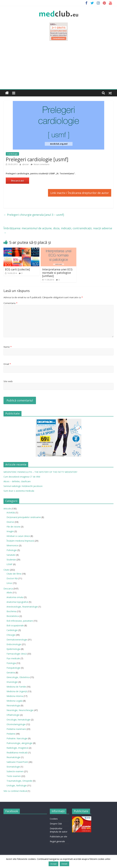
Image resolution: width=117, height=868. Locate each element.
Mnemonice (12, 545)
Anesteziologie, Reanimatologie (22, 607)
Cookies (54, 819)
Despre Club (56, 824)
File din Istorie (13, 527)
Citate (6, 570)
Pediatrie (11, 734)
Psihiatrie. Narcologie (17, 738)
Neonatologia (13, 705)
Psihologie (12, 550)
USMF (10, 564)
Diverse (10, 522)
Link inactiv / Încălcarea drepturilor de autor (80, 193)
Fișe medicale (13, 658)
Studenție (11, 560)
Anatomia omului (15, 597)
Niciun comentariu (40, 164)
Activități (11, 512)
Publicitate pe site (58, 836)
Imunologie (12, 682)
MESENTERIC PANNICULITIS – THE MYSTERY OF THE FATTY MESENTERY (40, 472)
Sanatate (11, 555)
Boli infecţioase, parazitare (20, 621)
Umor (9, 583)
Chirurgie (11, 635)
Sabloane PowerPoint (17, 762)
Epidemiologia (13, 649)
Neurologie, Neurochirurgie (20, 710)
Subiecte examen (15, 771)
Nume (8, 347)
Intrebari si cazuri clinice (18, 536)
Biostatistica (13, 616)
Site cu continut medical (15, 791)
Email (7, 364)
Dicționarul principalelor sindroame (24, 517)
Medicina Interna (15, 696)
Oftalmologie (13, 715)
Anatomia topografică (17, 602)
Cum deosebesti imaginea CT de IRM (22, 477)
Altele (9, 593)
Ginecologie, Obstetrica (18, 677)
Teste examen (14, 776)
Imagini (10, 531)
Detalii (64, 864)
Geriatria (11, 673)
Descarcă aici (17, 181)
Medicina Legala (15, 701)
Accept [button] (53, 864)
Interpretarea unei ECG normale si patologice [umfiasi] (57, 273)
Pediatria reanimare (16, 729)
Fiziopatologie (13, 668)
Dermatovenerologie (17, 640)
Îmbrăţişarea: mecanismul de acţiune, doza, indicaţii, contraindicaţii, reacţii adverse (58, 230)
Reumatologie (13, 757)
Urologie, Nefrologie (17, 785)
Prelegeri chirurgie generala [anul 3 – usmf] (34, 215)
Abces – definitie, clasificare (17, 481)
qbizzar (26, 164)
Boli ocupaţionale (15, 625)
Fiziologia (11, 663)
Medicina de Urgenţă (17, 691)
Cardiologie (12, 154)
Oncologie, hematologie (18, 720)
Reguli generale (57, 841)
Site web (8, 381)
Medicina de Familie (16, 687)
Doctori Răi (12, 578)
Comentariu (10, 303)
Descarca (8, 589)
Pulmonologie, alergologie (19, 743)
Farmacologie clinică (17, 654)
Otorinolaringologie (16, 724)
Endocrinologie (14, 644)
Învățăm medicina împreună (20, 541)
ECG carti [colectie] (17, 269)
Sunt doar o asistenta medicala (19, 491)
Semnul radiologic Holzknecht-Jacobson (23, 486)
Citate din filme (14, 574)
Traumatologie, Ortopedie (19, 781)
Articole (7, 509)
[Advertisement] (58, 66)
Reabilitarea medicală (17, 753)
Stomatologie (13, 767)
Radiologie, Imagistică (17, 748)
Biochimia (11, 611)
